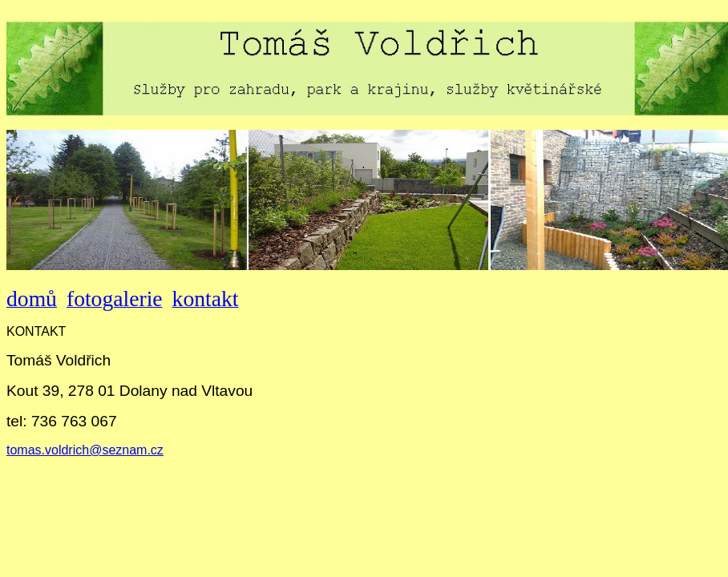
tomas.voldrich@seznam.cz (85, 450)
